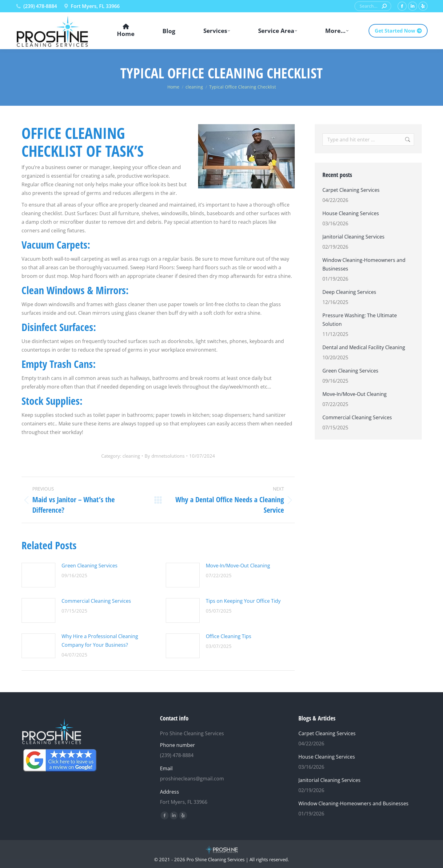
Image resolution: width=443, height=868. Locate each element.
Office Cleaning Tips (229, 636)
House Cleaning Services (351, 213)
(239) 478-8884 (36, 6)
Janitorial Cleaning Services (353, 237)
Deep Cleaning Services (349, 292)
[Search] (373, 6)
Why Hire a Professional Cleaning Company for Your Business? (100, 641)
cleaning (131, 456)
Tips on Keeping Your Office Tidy (243, 601)
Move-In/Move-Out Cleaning (238, 566)
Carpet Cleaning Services (351, 190)
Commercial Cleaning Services (96, 601)
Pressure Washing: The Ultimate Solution (360, 320)
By (165, 456)
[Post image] (38, 575)
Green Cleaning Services (90, 566)
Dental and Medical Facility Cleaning (364, 347)
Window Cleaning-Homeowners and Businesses (364, 264)
